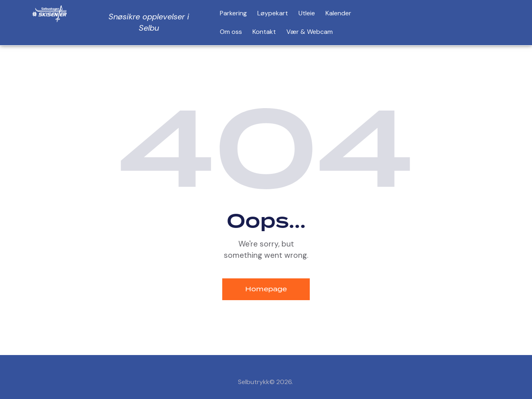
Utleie (307, 13)
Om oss (231, 32)
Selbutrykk (254, 382)
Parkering (233, 13)
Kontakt (264, 32)
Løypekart (273, 13)
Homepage (266, 289)
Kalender (338, 13)
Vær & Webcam (310, 32)
